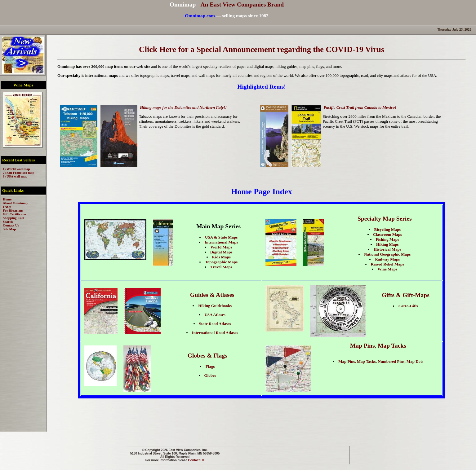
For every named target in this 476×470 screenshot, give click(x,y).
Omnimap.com (200, 16)
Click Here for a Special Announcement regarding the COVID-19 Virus (262, 49)
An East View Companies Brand (242, 4)
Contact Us (196, 460)
